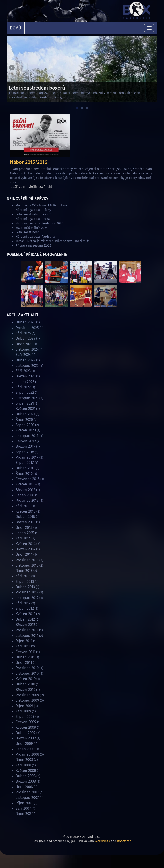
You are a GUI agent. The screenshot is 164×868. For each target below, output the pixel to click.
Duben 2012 (25, 619)
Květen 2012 (25, 614)
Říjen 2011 (24, 641)
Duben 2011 (25, 657)
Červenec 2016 (28, 479)
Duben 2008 (26, 776)
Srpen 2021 (25, 403)
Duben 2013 (25, 587)
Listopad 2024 (27, 349)
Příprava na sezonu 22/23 (33, 246)
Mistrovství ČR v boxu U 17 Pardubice (41, 205)
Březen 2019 (25, 446)
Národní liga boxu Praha (33, 219)
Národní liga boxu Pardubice (36, 237)
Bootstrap (124, 841)
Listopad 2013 (27, 565)
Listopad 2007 (27, 798)
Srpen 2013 (25, 582)
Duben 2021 (25, 414)
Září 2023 (23, 371)
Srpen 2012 (25, 608)
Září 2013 (23, 576)
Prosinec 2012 (27, 592)
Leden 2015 (25, 533)
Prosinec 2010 (27, 668)
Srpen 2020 (25, 425)
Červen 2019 (26, 441)
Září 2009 (23, 711)
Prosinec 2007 (27, 792)
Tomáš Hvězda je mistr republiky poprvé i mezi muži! (53, 241)
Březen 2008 (26, 781)
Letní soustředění (28, 232)
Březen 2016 (25, 490)
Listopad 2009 (27, 700)
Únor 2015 (24, 528)
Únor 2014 (24, 554)
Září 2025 (23, 333)
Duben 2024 (25, 360)
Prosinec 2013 (27, 560)
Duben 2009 (26, 733)
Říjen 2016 (24, 474)
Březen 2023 (25, 376)
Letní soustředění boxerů (33, 214)
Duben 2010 (25, 684)
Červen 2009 (26, 722)
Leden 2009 (25, 749)
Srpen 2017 (25, 463)
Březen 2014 (25, 549)
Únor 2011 (24, 663)
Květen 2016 (26, 484)
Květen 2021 (25, 409)
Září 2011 (23, 646)
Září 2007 (23, 808)
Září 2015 (23, 506)
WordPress (102, 841)
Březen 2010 (25, 690)
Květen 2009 (26, 727)
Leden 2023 (25, 382)
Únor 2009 (24, 744)
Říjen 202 (23, 814)
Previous (12, 68)
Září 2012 (23, 603)
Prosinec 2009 (27, 695)
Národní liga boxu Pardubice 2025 (39, 223)
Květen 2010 (26, 679)
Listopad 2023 (27, 366)
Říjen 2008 (24, 760)
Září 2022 (23, 387)
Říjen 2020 (24, 420)
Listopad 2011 (27, 636)
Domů (16, 28)
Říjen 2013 (24, 571)
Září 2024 (23, 355)
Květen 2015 (26, 511)
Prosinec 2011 (27, 630)
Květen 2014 (26, 544)
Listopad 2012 (27, 598)
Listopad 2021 (27, 398)
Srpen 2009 (25, 717)
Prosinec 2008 (27, 754)
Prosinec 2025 (27, 328)
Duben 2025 (25, 338)
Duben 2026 (25, 322)
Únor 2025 (24, 344)
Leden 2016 (25, 495)
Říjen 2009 (24, 706)
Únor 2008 (24, 787)
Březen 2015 (25, 522)
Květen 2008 (26, 771)
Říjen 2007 (24, 803)
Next (152, 68)
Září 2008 (23, 765)
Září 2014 (23, 538)
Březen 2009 (26, 738)
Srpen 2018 (25, 452)
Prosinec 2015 (27, 500)
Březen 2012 (25, 625)
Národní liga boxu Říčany (33, 210)
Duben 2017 (25, 468)
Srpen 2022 (25, 392)
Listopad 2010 (27, 673)
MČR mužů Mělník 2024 (32, 228)
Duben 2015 (25, 517)
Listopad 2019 (27, 436)
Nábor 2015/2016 (29, 162)
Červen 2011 (25, 652)
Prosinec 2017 (27, 457)
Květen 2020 (26, 430)
